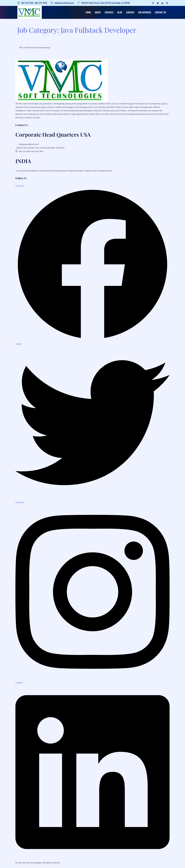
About (98, 12)
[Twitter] (158, 3)
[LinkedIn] (162, 3)
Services (109, 12)
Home (88, 12)
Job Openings (145, 12)
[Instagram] (167, 3)
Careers (130, 12)
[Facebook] (153, 3)
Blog (120, 12)
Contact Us (161, 12)
